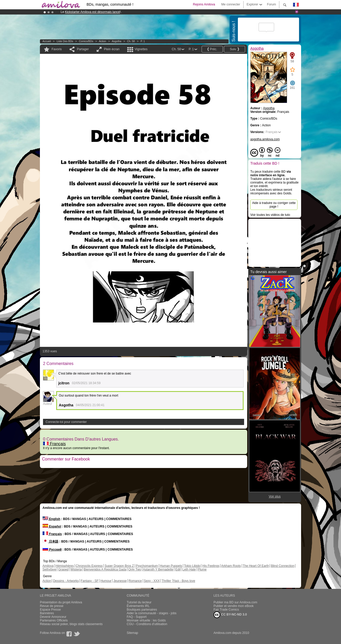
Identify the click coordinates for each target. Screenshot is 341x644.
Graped (63, 569)
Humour (106, 581)
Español (52, 526)
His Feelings (211, 566)
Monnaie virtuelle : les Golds (146, 620)
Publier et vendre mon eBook (234, 606)
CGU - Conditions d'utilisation (147, 624)
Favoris (57, 49)
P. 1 (143, 41)
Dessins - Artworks (66, 581)
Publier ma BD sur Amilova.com (235, 602)
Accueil (47, 41)
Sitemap (132, 633)
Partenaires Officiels (54, 620)
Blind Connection (283, 566)
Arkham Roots (231, 566)
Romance (135, 581)
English (51, 519)
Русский (52, 550)
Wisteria (76, 569)
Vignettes (141, 49)
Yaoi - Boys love (184, 581)
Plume (202, 569)
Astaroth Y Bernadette (158, 569)
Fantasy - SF (90, 581)
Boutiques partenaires (142, 610)
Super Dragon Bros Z (119, 566)
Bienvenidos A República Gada (105, 569)
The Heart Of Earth (256, 566)
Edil (178, 569)
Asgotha (116, 41)
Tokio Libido (192, 566)
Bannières (47, 613)
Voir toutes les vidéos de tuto (270, 215)
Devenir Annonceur (53, 617)
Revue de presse (52, 606)
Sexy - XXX (152, 581)
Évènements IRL (138, 606)
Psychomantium (147, 566)
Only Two (135, 569)
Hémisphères (65, 566)
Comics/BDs (86, 41)
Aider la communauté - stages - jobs (152, 613)
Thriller (167, 581)
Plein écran (112, 49)
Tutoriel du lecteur (139, 602)
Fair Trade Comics (226, 610)
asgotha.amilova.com (265, 139)
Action (103, 41)
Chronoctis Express (89, 566)
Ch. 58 (131, 41)
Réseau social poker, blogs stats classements (71, 624)
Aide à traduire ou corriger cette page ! (274, 205)
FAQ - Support (137, 617)
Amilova (48, 566)
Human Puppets (171, 566)
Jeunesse (120, 581)
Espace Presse (50, 610)
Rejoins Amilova (204, 4)
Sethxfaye (49, 569)
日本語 (50, 541)
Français (54, 444)
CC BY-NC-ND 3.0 (230, 615)
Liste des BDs (65, 41)
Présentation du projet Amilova (61, 602)
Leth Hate (189, 569)
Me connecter (231, 4)
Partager (83, 49)
